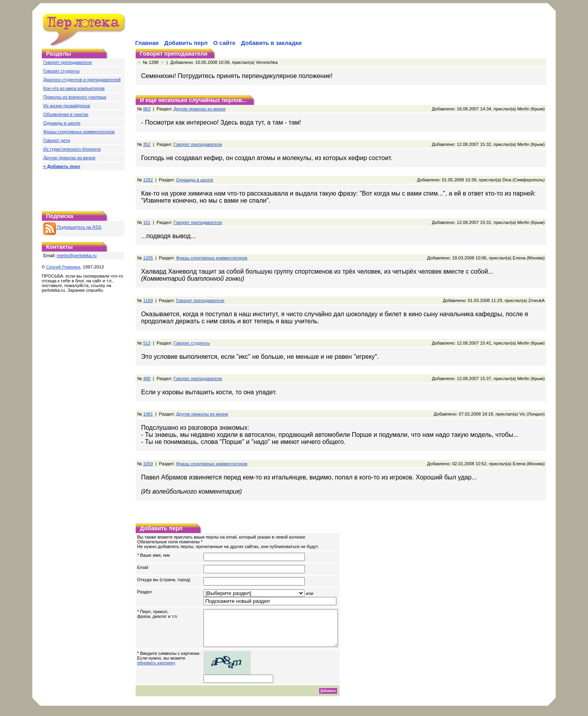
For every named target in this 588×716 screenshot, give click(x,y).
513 (147, 343)
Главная (147, 43)
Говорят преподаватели (68, 62)
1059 (148, 464)
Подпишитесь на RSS (72, 227)
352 (147, 144)
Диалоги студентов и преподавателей (82, 80)
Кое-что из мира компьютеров (74, 88)
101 (147, 222)
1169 (148, 300)
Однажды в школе (62, 123)
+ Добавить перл (62, 166)
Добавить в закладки (271, 43)
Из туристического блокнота (72, 149)
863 (147, 109)
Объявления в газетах (66, 114)
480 (147, 379)
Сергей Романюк (63, 267)
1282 (148, 180)
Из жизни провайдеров (67, 106)
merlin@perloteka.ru (77, 255)
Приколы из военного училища (75, 97)
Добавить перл (186, 43)
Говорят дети (57, 140)
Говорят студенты (62, 71)
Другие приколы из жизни (69, 158)
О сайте (224, 43)
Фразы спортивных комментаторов (79, 132)
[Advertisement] (226, 26)
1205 (148, 258)
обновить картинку (156, 670)
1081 (148, 414)
